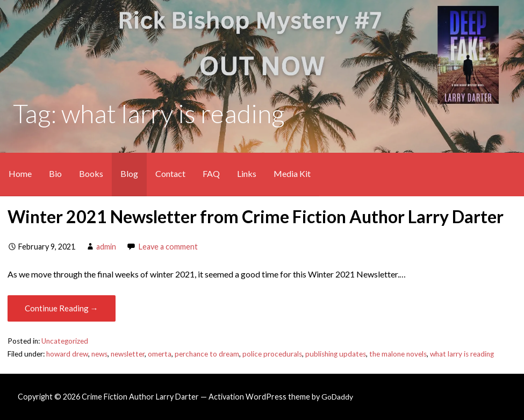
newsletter (128, 354)
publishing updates (336, 354)
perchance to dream (207, 354)
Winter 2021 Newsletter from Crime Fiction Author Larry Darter (256, 216)
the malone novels (398, 354)
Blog (129, 173)
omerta (160, 354)
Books (91, 173)
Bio (55, 173)
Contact (170, 173)
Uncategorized (65, 341)
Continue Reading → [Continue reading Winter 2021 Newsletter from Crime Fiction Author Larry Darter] (62, 308)
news (99, 354)
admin (106, 247)
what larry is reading (462, 354)
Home (20, 173)
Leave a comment (168, 247)
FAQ (211, 173)
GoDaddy (337, 397)
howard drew (67, 354)
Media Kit (292, 173)
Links (247, 173)
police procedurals (272, 354)
